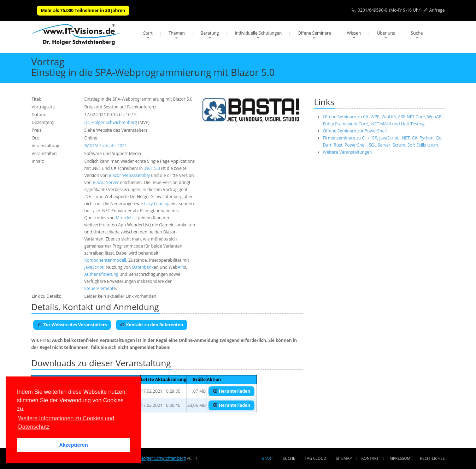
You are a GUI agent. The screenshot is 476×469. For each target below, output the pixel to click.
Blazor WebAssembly (129, 175)
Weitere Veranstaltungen (348, 152)
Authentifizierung (102, 274)
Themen (177, 33)
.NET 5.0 (152, 168)
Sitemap (344, 458)
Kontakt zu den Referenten (152, 325)
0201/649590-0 (372, 10)
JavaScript (94, 267)
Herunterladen (231, 391)
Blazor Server (106, 182)
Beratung (210, 33)
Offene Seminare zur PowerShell (355, 131)
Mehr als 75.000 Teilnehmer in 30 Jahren (83, 10)
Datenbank (143, 267)
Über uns (386, 33)
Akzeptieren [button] (74, 445)
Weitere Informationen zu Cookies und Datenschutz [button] (66, 423)
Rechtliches (433, 458)
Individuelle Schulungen (258, 33)
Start (148, 33)
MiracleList (127, 218)
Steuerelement (99, 288)
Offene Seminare (314, 33)
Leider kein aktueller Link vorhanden (121, 296)
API (181, 267)
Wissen (354, 33)
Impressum (399, 458)
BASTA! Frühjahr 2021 (106, 146)
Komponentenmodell (105, 260)
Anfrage (437, 10)
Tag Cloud (315, 458)
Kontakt (370, 458)
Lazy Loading (157, 204)
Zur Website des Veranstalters (72, 325)
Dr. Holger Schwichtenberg (111, 122)
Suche (417, 33)
